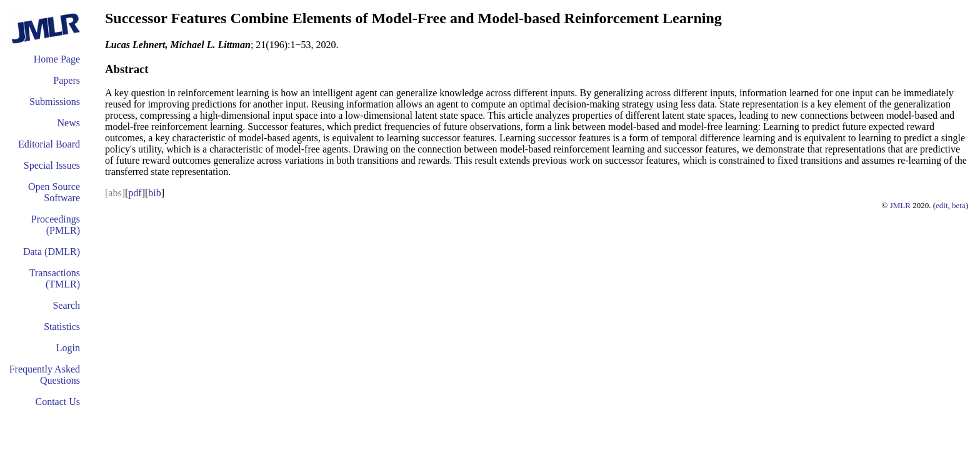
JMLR (900, 205)
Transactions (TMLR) (55, 278)
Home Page (57, 59)
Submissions (55, 102)
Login (68, 348)
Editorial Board (49, 144)
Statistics (62, 327)
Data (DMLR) (52, 252)
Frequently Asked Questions (45, 375)
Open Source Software (54, 192)
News (69, 123)
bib (154, 193)
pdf (135, 193)
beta (959, 205)
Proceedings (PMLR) (56, 225)
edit (942, 205)
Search (66, 305)
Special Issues (52, 165)
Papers (67, 80)
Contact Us (57, 402)
